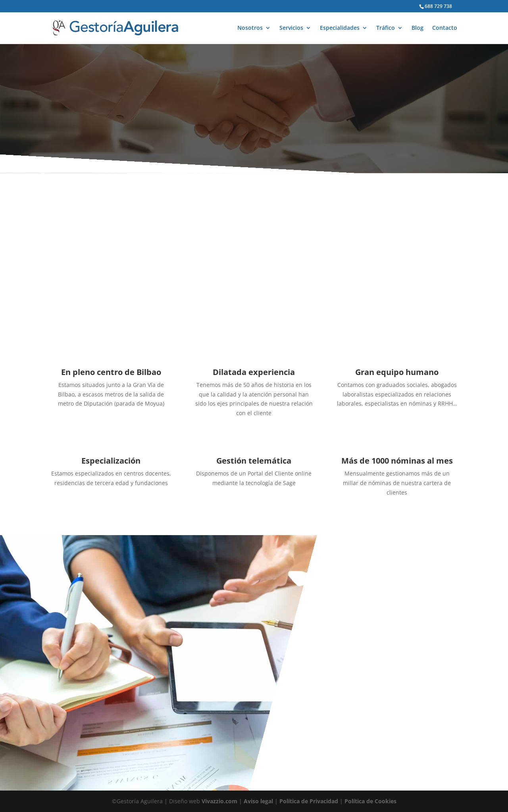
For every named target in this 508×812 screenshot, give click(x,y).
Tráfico (386, 28)
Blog (418, 28)
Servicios (291, 28)
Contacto (445, 28)
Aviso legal (258, 801)
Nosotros (250, 28)
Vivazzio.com (219, 801)
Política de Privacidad (309, 801)
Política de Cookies (370, 801)
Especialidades (340, 28)
